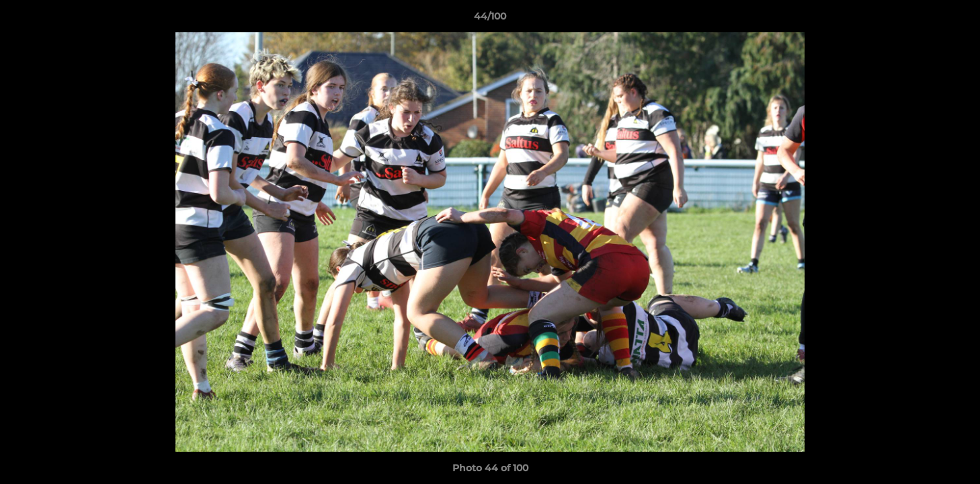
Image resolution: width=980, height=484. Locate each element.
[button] (956, 19)
